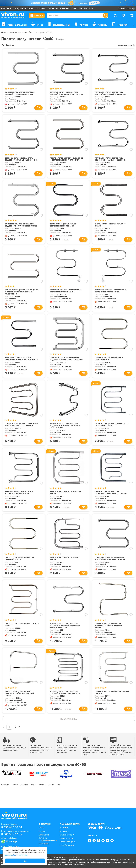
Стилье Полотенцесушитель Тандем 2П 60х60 (109, 703)
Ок (25, 861)
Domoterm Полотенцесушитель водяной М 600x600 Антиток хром (111, 568)
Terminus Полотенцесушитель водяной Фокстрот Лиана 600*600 (66, 703)
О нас (41, 828)
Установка (65, 8)
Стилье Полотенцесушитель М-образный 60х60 (110, 365)
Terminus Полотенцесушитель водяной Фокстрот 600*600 (20, 502)
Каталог (5, 32)
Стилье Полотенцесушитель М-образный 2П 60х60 (20, 568)
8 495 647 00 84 (13, 827)
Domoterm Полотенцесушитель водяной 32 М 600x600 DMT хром (21, 93)
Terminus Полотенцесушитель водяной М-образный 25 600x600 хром (65, 94)
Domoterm (5, 797)
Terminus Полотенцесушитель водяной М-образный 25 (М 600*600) (111, 93)
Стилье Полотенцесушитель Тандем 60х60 (19, 635)
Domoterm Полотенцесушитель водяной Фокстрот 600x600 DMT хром (65, 366)
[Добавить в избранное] (41, 83)
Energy (16, 797)
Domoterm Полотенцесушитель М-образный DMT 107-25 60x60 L (112, 297)
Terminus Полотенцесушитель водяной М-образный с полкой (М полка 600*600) (66, 435)
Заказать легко (66, 838)
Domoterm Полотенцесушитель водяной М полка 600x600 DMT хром (22, 230)
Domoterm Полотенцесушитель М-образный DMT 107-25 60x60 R (67, 297)
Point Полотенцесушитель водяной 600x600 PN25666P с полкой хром (21, 435)
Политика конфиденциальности (48, 839)
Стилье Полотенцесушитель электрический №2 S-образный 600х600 (110, 636)
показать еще (69, 730)
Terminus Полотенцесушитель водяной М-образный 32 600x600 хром (20, 163)
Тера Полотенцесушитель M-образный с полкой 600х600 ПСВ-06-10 (21, 366)
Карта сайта (44, 844)
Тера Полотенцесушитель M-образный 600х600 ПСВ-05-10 (64, 230)
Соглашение (44, 835)
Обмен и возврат (67, 835)
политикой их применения (16, 855)
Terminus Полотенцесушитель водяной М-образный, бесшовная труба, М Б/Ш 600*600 (66, 636)
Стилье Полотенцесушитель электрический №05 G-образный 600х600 (20, 704)
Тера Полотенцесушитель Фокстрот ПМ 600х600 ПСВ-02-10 (109, 434)
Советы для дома (67, 842)
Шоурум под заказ (24, 8)
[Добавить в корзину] (39, 110)
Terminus (47, 797)
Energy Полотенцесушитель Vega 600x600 (66, 502)
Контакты (89, 8)
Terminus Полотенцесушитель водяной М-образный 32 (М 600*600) (111, 162)
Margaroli (27, 797)
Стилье (58, 797)
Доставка (41, 8)
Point (37, 797)
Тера (67, 797)
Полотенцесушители (20, 32)
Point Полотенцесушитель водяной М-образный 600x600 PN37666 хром (64, 163)
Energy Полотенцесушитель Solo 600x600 (111, 230)
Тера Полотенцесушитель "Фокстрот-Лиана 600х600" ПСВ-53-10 (112, 502)
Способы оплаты (67, 845)
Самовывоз (53, 8)
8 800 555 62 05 (13, 835)
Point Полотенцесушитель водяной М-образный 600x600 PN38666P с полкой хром (19, 298)
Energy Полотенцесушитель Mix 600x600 (65, 568)
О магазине (77, 8)
